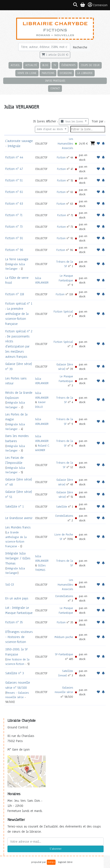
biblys (51, 862)
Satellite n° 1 (14, 506)
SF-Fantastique (64, 654)
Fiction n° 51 (14, 180)
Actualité (31, 65)
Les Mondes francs (18, 527)
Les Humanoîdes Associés (65, 143)
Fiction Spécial (63, 312)
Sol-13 (10, 584)
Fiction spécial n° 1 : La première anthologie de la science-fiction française (19, 314)
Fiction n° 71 (14, 215)
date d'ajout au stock (50, 129)
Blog (45, 65)
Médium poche (64, 637)
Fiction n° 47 (14, 169)
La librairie (85, 73)
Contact (55, 88)
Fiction (61, 157)
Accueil (15, 65)
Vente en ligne (27, 73)
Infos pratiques (55, 81)
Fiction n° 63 (14, 204)
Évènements (69, 65)
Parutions (48, 73)
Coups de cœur (90, 65)
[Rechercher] (44, 47)
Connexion (98, 5)
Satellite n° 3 (15, 673)
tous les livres (72, 122)
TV (55, 65)
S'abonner (56, 849)
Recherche (80, 47)
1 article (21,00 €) (55, 55)
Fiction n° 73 (14, 227)
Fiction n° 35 (14, 622)
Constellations (64, 516)
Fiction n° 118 (15, 294)
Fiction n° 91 (14, 238)
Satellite (62, 507)
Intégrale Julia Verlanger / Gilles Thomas (18, 558)
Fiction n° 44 (14, 157)
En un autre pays (17, 598)
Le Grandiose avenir (19, 518)
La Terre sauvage (17, 259)
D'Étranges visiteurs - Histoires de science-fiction (19, 637)
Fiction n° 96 (14, 250)
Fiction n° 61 (14, 192)
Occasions (66, 73)
